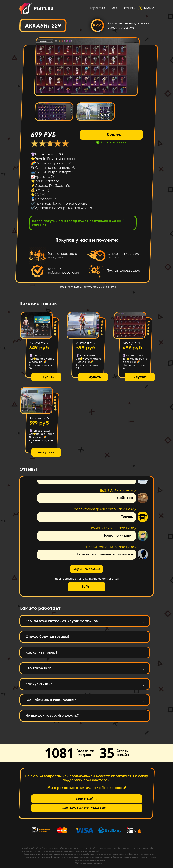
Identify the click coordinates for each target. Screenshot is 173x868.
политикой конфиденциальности (89, 860)
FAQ (110, 8)
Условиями (108, 288)
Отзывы (125, 8)
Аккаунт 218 (132, 344)
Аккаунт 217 (86, 344)
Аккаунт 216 (39, 344)
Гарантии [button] (94, 8)
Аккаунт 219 (39, 421)
